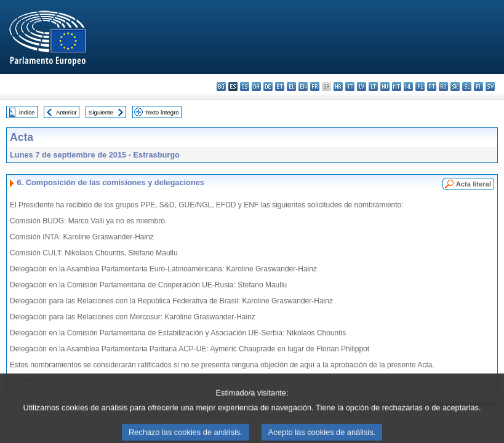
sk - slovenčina (455, 86)
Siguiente (101, 112)
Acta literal (474, 184)
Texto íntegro (162, 112)
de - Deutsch (268, 86)
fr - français (315, 86)
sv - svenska (490, 86)
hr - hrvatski (338, 86)
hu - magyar (385, 86)
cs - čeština (245, 86)
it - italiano (350, 86)
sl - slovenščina (467, 86)
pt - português (432, 86)
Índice (27, 112)
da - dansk (256, 86)
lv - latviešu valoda (362, 86)
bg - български (221, 86)
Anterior (66, 112)
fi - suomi (478, 86)
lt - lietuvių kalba (373, 86)
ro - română (443, 86)
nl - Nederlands (408, 86)
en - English (303, 86)
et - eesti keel (280, 86)
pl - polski (420, 86)
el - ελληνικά (291, 86)
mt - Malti (397, 86)
